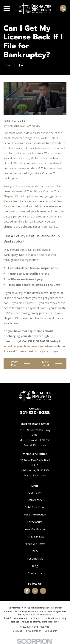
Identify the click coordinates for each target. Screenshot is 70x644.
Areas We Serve (35, 544)
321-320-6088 (35, 413)
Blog (35, 566)
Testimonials (35, 558)
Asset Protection (35, 514)
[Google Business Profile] (43, 591)
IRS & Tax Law (35, 536)
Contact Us (35, 573)
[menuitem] (17, 631)
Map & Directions (35, 445)
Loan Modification (35, 529)
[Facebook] (27, 591)
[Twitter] (35, 591)
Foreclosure (35, 522)
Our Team (35, 492)
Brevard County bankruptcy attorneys (31, 351)
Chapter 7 (49, 191)
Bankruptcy (35, 500)
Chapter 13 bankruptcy (18, 196)
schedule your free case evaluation (28, 346)
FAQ (35, 551)
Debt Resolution (35, 507)
